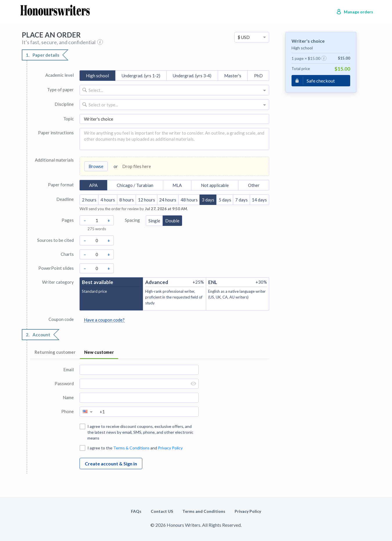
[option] (252, 37)
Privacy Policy (170, 448)
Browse (96, 166)
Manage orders (358, 12)
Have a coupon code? (104, 320)
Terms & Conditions (131, 448)
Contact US (162, 511)
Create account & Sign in (111, 464)
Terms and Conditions (204, 511)
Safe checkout (321, 81)
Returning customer (55, 352)
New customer (99, 352)
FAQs (136, 511)
